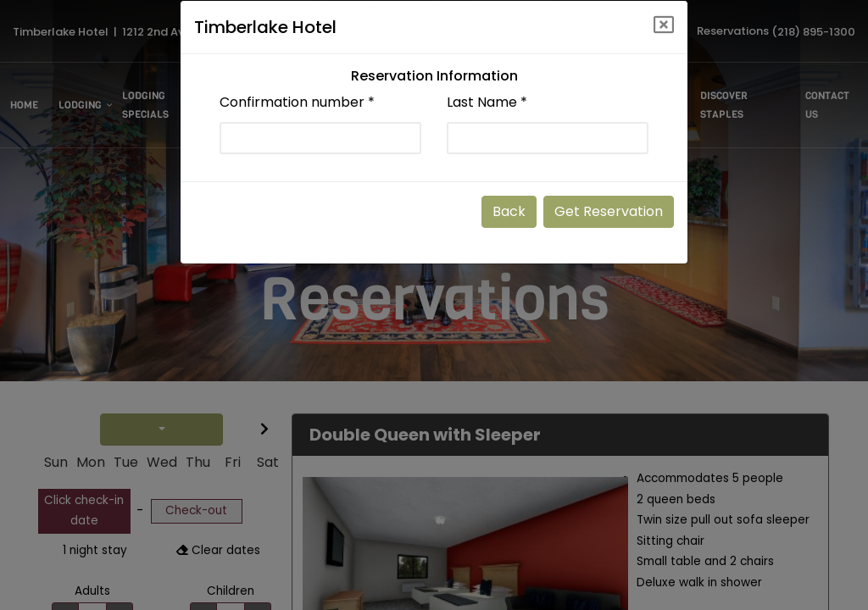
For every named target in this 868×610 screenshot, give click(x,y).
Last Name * (487, 102)
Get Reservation (609, 211)
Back (509, 211)
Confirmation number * (297, 102)
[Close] (664, 25)
